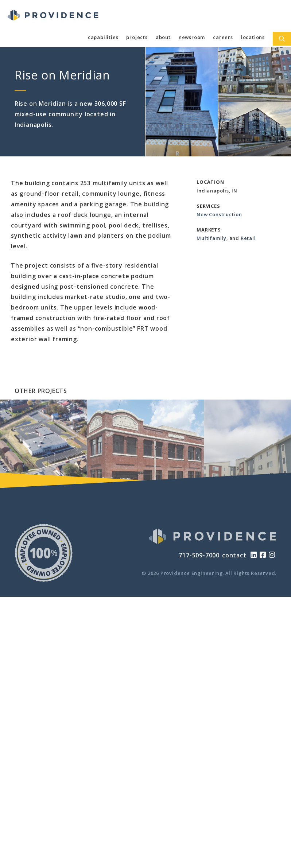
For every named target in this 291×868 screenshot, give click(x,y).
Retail (248, 238)
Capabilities (103, 37)
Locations (253, 37)
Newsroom (192, 37)
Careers (223, 37)
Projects (137, 37)
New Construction (219, 214)
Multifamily (212, 238)
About (163, 37)
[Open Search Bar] (282, 39)
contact (234, 555)
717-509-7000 (199, 555)
